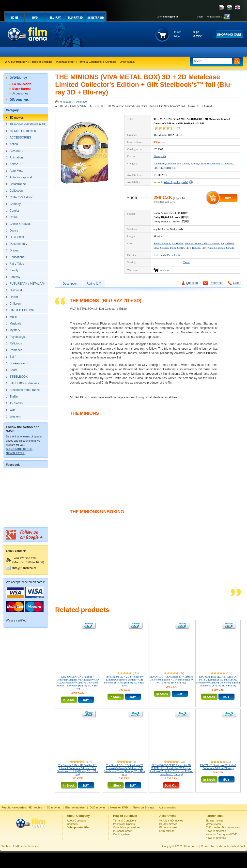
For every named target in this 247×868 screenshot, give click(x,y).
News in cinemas (216, 831)
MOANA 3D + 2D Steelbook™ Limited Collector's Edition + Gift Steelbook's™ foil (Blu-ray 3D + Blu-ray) (171, 680)
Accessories (20, 93)
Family (194, 163)
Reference (216, 283)
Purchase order (65, 62)
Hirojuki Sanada (225, 248)
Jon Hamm (178, 243)
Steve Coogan (161, 248)
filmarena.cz (191, 846)
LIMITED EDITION (165, 168)
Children (171, 163)
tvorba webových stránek (231, 846)
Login (200, 16)
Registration (213, 16)
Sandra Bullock (162, 243)
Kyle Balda (160, 255)
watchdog (165, 270)
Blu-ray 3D (160, 156)
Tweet (186, 262)
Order (237, 283)
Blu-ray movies (168, 824)
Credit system (121, 834)
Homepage (65, 102)
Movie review (213, 824)
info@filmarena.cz (24, 568)
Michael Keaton (193, 243)
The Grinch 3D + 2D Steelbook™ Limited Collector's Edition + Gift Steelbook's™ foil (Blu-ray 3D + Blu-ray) (125, 770)
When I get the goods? (176, 182)
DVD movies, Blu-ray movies (223, 827)
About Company (77, 821)
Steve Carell (208, 248)
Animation (82, 102)
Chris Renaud (193, 248)
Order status (127, 62)
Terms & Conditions (90, 62)
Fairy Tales (183, 163)
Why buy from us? (16, 62)
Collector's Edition (210, 163)
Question (192, 283)
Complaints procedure (126, 827)
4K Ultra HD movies (171, 821)
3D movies (227, 163)
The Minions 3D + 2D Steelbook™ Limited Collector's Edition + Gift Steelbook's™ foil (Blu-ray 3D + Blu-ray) (125, 681)
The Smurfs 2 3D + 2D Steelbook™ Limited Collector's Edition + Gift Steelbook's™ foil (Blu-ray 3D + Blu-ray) (78, 770)
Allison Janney (211, 243)
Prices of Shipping (41, 62)
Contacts (111, 62)
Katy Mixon (227, 243)
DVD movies (167, 831)
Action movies (167, 807)
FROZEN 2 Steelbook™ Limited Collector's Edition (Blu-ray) (218, 767)
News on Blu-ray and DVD (221, 834)
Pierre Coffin (177, 248)
